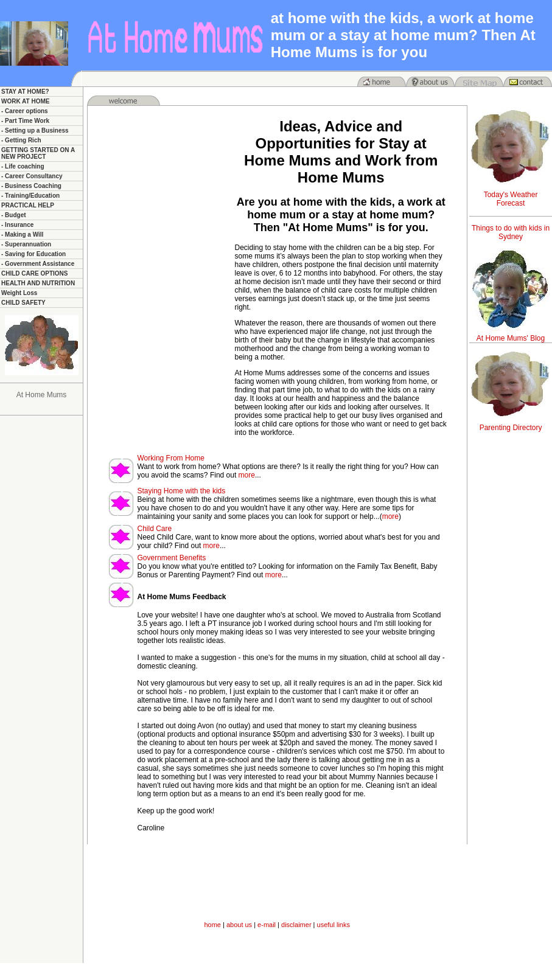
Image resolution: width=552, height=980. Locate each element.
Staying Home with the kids (181, 491)
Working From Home (170, 458)
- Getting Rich (21, 140)
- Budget (14, 215)
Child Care (154, 529)
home (212, 925)
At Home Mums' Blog (511, 338)
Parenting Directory (511, 428)
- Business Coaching (31, 186)
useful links (334, 925)
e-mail (267, 925)
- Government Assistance (38, 264)
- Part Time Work (25, 121)
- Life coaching (23, 166)
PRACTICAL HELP (28, 205)
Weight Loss (19, 293)
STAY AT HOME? (25, 92)
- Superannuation (26, 244)
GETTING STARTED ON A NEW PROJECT (38, 153)
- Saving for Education (33, 254)
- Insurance (17, 225)
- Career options (25, 111)
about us (239, 925)
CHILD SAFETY (23, 303)
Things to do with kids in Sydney (511, 232)
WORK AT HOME (25, 101)
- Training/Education (30, 196)
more (247, 475)
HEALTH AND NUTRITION (38, 283)
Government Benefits (171, 558)
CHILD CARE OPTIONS (34, 273)
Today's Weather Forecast (511, 199)
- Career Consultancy (32, 176)
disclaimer (296, 925)
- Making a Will (22, 235)
